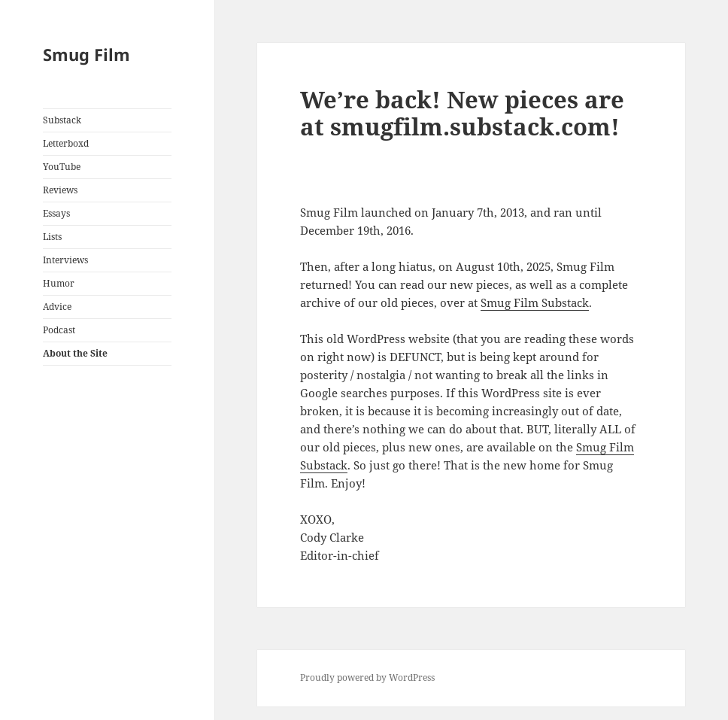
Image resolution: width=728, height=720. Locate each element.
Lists (52, 237)
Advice (57, 307)
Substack (62, 120)
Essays (56, 213)
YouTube (62, 167)
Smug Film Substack (535, 302)
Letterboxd (66, 143)
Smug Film (86, 54)
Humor (59, 283)
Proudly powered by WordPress (367, 677)
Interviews (65, 260)
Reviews (60, 190)
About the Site (75, 353)
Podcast (59, 330)
